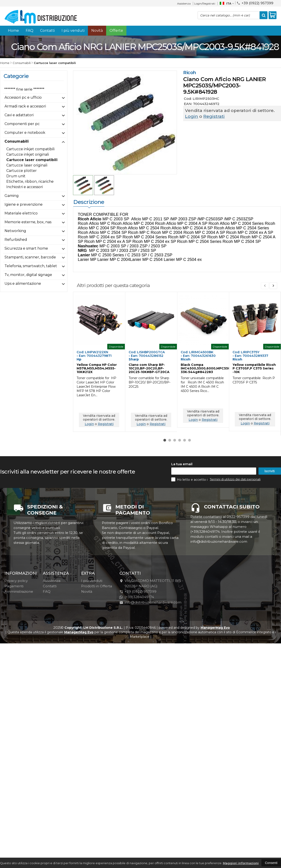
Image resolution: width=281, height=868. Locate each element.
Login (192, 116)
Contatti (47, 31)
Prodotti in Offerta (97, 586)
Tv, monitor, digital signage (28, 275)
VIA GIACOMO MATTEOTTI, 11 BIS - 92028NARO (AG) (151, 583)
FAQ (30, 31)
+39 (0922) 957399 (255, 3)
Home (13, 31)
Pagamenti (14, 586)
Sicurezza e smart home (26, 248)
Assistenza (184, 3)
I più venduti (73, 31)
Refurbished (16, 240)
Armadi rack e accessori (25, 106)
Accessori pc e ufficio (23, 97)
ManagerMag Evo (215, 628)
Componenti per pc (22, 124)
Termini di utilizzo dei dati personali (235, 479)
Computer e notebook (25, 133)
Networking (15, 231)
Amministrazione (19, 591)
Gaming (12, 196)
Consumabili (17, 141)
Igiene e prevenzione (24, 204)
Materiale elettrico (21, 213)
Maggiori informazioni (241, 863)
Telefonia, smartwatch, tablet (31, 266)
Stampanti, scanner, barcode (30, 257)
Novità (97, 31)
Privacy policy (16, 581)
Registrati (214, 116)
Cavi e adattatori (19, 115)
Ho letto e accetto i (190, 479)
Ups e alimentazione (23, 284)
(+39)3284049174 (137, 597)
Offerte (116, 31)
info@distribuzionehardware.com (150, 602)
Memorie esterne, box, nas (28, 222)
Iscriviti (270, 471)
